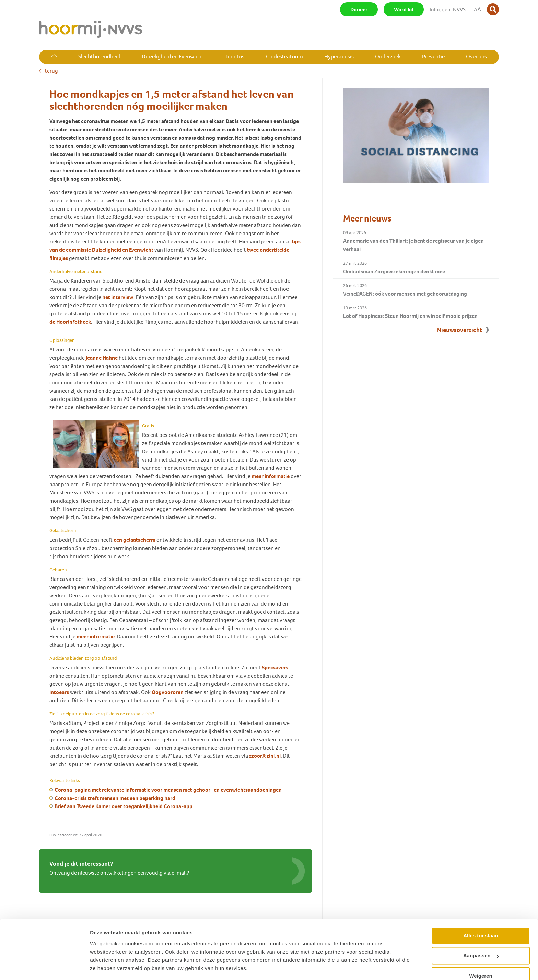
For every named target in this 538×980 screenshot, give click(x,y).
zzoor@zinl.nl (265, 756)
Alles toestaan (481, 915)
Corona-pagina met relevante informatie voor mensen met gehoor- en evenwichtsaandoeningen (168, 790)
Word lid (404, 9)
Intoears (59, 692)
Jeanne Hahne (102, 358)
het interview (118, 297)
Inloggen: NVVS (448, 9)
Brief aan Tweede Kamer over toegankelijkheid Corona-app (124, 806)
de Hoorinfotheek (70, 322)
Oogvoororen (168, 692)
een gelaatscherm (134, 540)
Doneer (359, 9)
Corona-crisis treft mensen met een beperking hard (115, 798)
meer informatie (271, 476)
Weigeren (481, 955)
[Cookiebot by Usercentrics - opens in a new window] (44, 967)
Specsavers (275, 667)
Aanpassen (481, 935)
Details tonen (106, 966)
